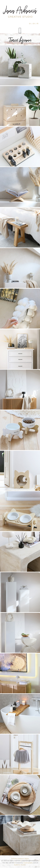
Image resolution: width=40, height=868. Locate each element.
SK (30, 24)
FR (38, 24)
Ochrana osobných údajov (20, 859)
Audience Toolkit (20, 865)
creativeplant (28, 863)
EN (34, 24)
